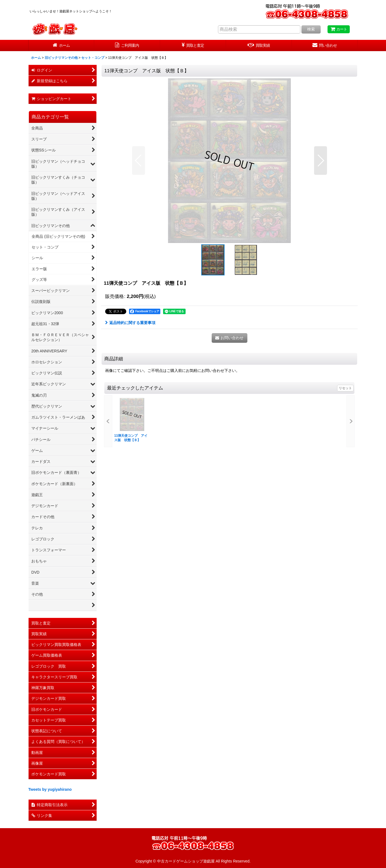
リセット (345, 388)
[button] (139, 161)
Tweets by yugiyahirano (50, 789)
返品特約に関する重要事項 (130, 323)
